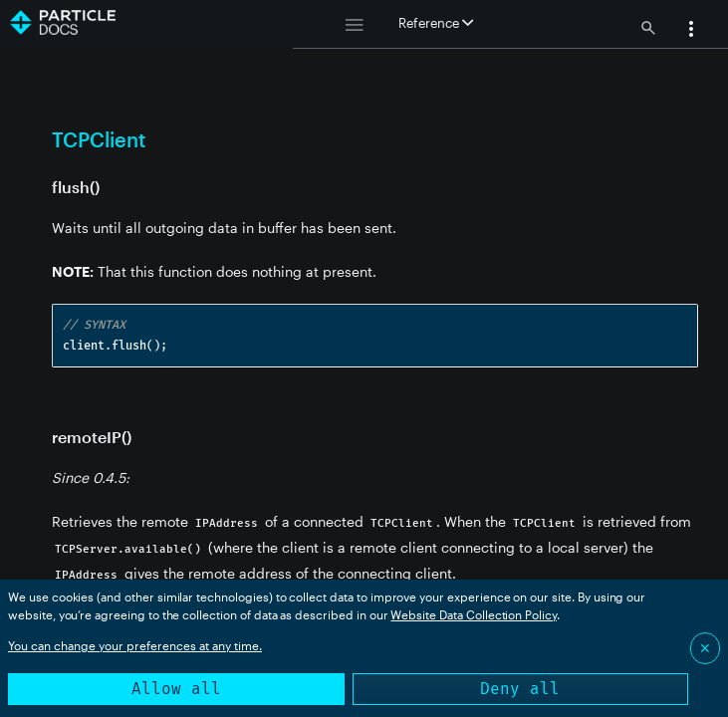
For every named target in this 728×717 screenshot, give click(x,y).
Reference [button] (436, 23)
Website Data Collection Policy (474, 614)
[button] (691, 31)
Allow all (176, 689)
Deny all (520, 689)
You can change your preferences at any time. (135, 645)
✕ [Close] (705, 648)
